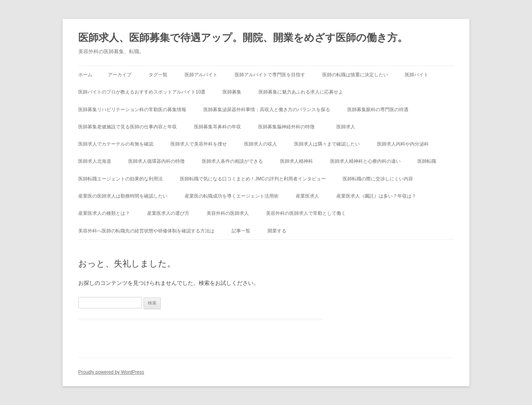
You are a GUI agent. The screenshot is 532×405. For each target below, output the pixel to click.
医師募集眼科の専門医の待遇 (378, 110)
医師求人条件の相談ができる (232, 161)
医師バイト (417, 75)
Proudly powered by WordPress (111, 372)
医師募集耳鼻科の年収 (217, 127)
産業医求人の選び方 (168, 213)
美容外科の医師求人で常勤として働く (306, 213)
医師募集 (232, 92)
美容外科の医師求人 (228, 213)
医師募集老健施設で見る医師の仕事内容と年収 (128, 127)
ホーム (85, 75)
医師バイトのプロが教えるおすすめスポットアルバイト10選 (142, 92)
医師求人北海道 (95, 161)
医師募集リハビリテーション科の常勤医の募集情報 (132, 110)
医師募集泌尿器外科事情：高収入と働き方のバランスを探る (267, 110)
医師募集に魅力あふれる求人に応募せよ (301, 92)
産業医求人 (307, 196)
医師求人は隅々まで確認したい (327, 144)
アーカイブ (120, 75)
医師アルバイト (201, 75)
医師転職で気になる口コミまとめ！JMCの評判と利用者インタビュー (253, 179)
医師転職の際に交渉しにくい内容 (378, 179)
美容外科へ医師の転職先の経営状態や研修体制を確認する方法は (146, 231)
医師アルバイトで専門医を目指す (270, 75)
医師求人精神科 (297, 161)
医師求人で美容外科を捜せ (199, 144)
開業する (277, 231)
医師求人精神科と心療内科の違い (365, 161)
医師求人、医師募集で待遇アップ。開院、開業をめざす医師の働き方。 (243, 38)
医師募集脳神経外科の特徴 (289, 127)
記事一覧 (241, 231)
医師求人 (346, 127)
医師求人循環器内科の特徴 (156, 161)
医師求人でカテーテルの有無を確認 (116, 144)
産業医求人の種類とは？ (104, 213)
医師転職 (427, 161)
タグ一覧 (158, 75)
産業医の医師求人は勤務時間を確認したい (123, 196)
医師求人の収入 (261, 144)
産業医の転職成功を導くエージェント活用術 (232, 196)
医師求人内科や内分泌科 (403, 144)
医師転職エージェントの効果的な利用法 (120, 179)
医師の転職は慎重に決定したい (355, 75)
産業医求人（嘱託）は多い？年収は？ (376, 196)
